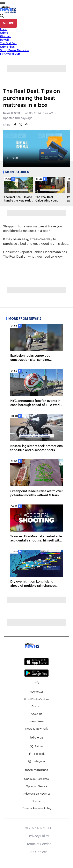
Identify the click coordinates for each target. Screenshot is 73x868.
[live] (8, 23)
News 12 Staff (12, 113)
